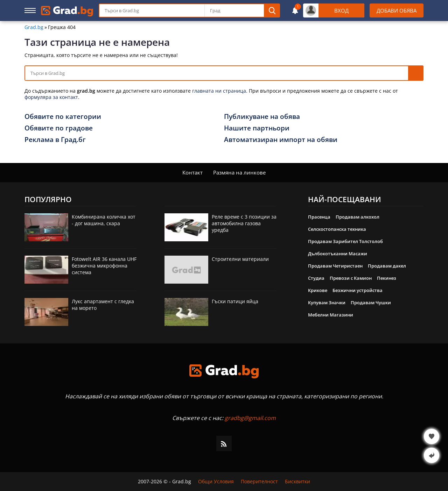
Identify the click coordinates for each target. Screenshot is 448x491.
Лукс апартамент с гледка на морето (103, 305)
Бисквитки (297, 482)
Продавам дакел (387, 266)
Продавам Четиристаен (335, 266)
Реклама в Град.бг (55, 140)
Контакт (192, 172)
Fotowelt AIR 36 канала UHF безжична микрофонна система (104, 266)
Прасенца (319, 217)
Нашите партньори (257, 128)
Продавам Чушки (371, 303)
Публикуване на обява (262, 116)
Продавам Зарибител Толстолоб (345, 241)
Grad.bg (34, 27)
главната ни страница (219, 91)
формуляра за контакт (51, 97)
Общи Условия (216, 482)
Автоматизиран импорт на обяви (281, 140)
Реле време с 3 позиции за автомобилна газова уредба (244, 223)
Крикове (318, 290)
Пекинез (387, 278)
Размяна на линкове (239, 172)
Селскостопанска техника (337, 229)
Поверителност (259, 482)
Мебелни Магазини (331, 315)
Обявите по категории (63, 116)
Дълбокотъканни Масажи (338, 254)
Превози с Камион (351, 278)
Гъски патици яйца (235, 301)
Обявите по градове (59, 128)
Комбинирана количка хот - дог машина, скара (104, 220)
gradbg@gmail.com (250, 418)
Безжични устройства (358, 290)
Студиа (316, 278)
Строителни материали (240, 259)
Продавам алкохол (358, 217)
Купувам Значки (327, 303)
